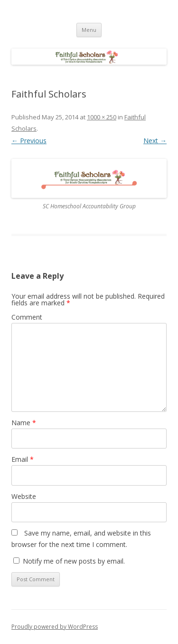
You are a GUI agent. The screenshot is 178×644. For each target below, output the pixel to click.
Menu (89, 30)
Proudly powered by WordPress (55, 627)
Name (24, 423)
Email (23, 459)
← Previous (29, 141)
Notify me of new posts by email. (74, 561)
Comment (27, 317)
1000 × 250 (102, 117)
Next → (155, 141)
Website (24, 496)
